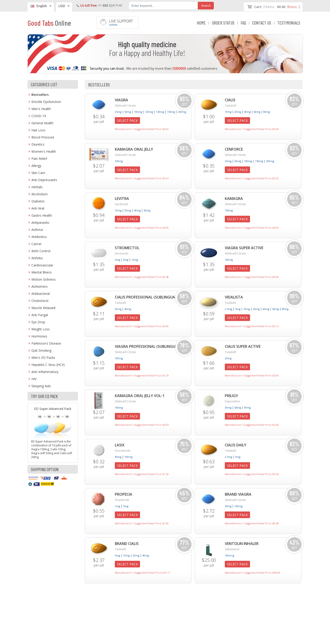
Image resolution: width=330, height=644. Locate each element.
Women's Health (44, 151)
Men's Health (41, 109)
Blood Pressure (43, 137)
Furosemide (123, 451)
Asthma (37, 230)
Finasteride (122, 500)
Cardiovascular (42, 265)
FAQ (243, 23)
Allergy (36, 166)
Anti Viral (38, 208)
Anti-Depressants (44, 180)
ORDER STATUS (223, 23)
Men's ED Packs (43, 358)
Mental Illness (42, 272)
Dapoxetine (232, 401)
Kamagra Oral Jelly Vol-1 (140, 396)
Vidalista (234, 297)
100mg (138, 112)
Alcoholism (40, 194)
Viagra (121, 100)
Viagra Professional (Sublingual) (148, 346)
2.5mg (228, 309)
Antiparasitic (40, 222)
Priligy (231, 396)
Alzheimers (40, 286)
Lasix (120, 445)
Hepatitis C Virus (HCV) (48, 365)
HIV (34, 379)
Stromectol (127, 248)
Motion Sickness (44, 279)
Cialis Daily (236, 445)
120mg (149, 112)
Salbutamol (232, 549)
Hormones (39, 336)
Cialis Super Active (243, 346)
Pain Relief (39, 159)
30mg (228, 408)
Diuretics (38, 144)
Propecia (124, 494)
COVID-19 (39, 116)
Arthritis (37, 258)
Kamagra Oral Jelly (134, 149)
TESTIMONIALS (289, 23)
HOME (201, 23)
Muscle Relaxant (44, 308)
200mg (182, 112)
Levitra (122, 199)
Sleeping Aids (41, 386)
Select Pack (127, 120)
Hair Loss (38, 130)
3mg (117, 260)
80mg (267, 112)
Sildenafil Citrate (125, 106)
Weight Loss (41, 329)
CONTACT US (262, 23)
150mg (171, 112)
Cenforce (234, 149)
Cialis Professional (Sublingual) (147, 297)
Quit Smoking (41, 350)
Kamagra (234, 199)
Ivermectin (122, 253)
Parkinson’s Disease (46, 343)
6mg (126, 260)
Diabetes (38, 201)
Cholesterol (40, 301)
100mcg (230, 555)
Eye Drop (38, 322)
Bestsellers (40, 95)
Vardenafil (121, 204)
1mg (117, 506)
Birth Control (41, 251)
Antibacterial (41, 294)
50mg (128, 112)
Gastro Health (42, 215)
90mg (247, 408)
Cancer (37, 244)
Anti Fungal (40, 315)
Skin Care (38, 173)
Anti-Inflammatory (45, 372)
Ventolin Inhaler (242, 544)
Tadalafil (230, 106)
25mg (118, 112)
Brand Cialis (127, 544)
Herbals (37, 187)
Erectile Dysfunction (46, 102)
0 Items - (277, 7)
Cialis (230, 100)
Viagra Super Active (244, 248)
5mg (238, 309)
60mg (257, 112)
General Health (42, 123)
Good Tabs (49, 23)
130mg (160, 112)
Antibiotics (39, 237)
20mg (238, 112)
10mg (228, 112)
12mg (135, 260)
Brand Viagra (238, 494)
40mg (247, 112)
